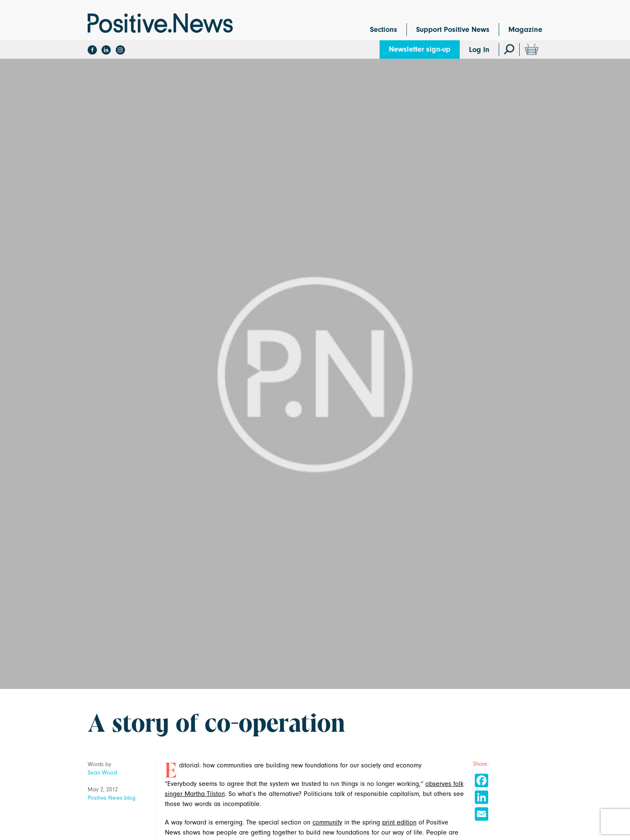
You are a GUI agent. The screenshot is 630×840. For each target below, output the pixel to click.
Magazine (525, 30)
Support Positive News (453, 30)
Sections (384, 30)
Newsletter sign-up (420, 49)
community (327, 822)
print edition (399, 822)
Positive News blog (112, 798)
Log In (479, 50)
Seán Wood (102, 773)
